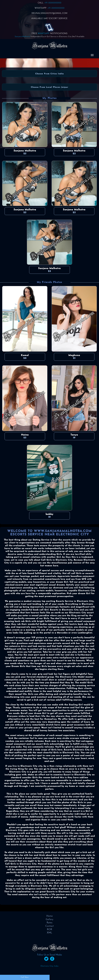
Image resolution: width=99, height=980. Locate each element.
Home (50, 916)
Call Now (25, 977)
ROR (50, 930)
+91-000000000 (53, 3)
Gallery (50, 919)
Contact (50, 926)
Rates (50, 923)
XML (50, 933)
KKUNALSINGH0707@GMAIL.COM (49, 13)
